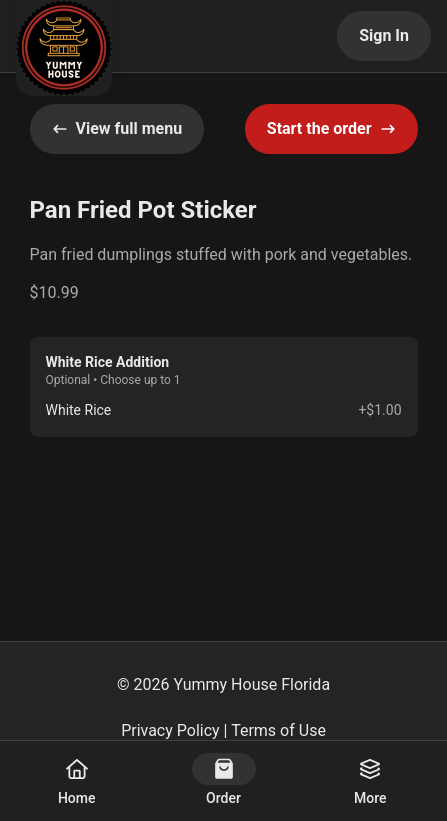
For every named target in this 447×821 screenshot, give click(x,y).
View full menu (117, 128)
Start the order (331, 128)
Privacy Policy (170, 730)
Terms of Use (278, 730)
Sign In (384, 35)
